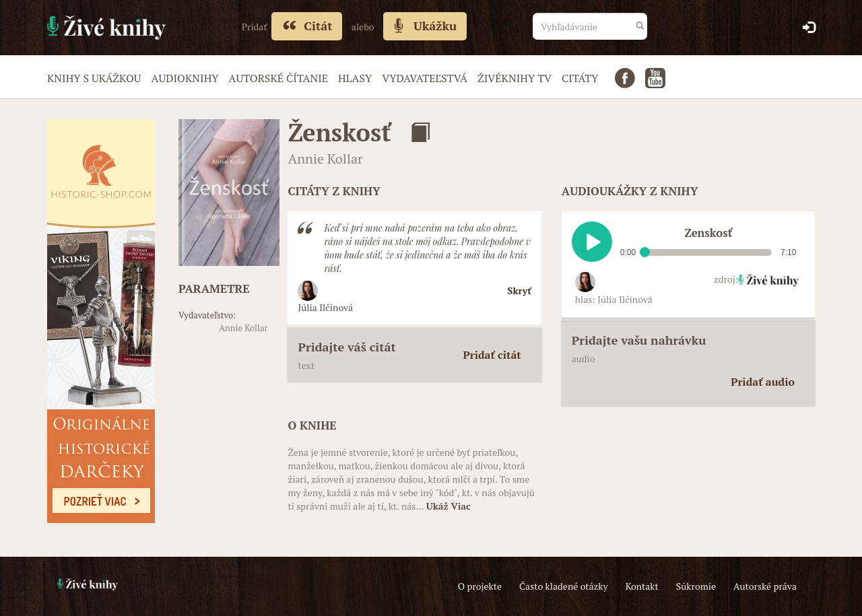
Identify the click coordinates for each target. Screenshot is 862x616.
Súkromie (696, 586)
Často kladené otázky (564, 586)
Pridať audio (763, 382)
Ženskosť (339, 132)
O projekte (480, 586)
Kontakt (642, 586)
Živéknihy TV (515, 78)
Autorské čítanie (278, 78)
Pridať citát (492, 355)
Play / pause (592, 242)
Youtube (655, 78)
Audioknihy (185, 78)
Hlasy (355, 78)
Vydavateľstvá (425, 78)
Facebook (625, 78)
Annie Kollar (243, 328)
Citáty (580, 78)
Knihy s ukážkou (94, 78)
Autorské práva (765, 586)
